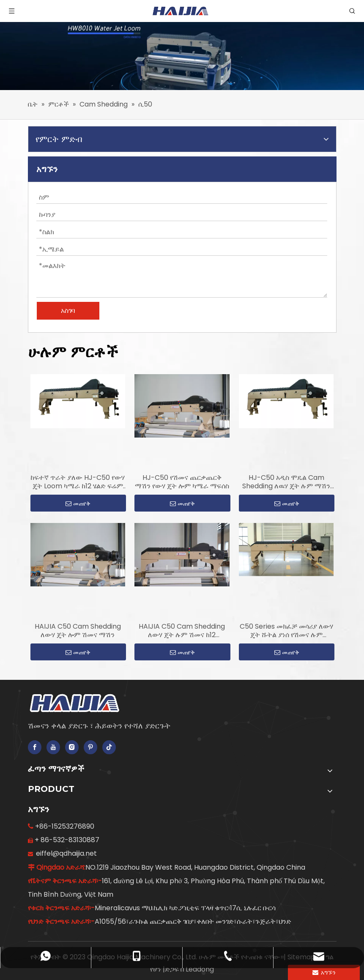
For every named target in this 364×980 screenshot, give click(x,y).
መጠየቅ (78, 504)
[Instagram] (72, 747)
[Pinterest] (90, 747)
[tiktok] (109, 747)
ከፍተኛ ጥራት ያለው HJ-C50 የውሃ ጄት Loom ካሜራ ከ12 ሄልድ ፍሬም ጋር (78, 482)
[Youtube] (53, 747)
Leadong (200, 969)
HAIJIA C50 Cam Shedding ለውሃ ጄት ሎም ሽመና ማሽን (78, 631)
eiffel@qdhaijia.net (66, 853)
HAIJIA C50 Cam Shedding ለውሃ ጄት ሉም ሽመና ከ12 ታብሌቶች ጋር (182, 631)
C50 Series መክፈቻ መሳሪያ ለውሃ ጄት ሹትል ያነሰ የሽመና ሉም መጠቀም (286, 631)
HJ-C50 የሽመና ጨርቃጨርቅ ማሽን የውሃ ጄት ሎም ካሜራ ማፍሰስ (182, 482)
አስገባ (68, 311)
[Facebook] (35, 747)
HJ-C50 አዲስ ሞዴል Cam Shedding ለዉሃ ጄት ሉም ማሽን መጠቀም (286, 482)
